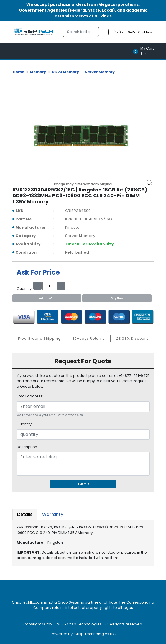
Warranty (53, 514)
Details (25, 514)
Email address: (30, 396)
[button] (145, 51)
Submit (83, 484)
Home (19, 72)
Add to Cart (47, 298)
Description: (27, 447)
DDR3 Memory (65, 72)
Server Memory (100, 72)
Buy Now (117, 298)
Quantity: (25, 424)
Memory (38, 72)
